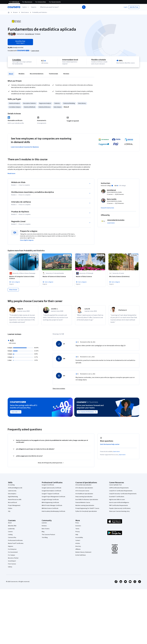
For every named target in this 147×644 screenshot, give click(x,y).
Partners (44, 526)
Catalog (10, 535)
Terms (77, 529)
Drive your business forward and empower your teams (90, 407)
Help (77, 535)
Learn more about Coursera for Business (25, 147)
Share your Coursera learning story (119, 511)
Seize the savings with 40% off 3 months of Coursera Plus (24, 407)
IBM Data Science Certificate (50, 508)
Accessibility (79, 538)
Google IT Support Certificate (50, 494)
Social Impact (12, 561)
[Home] (9, 12)
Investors (78, 526)
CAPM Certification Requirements (119, 488)
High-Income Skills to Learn (117, 500)
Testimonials (53, 74)
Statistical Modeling (69, 103)
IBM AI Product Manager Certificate (52, 505)
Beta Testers (46, 529)
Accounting (11, 485)
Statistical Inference (45, 107)
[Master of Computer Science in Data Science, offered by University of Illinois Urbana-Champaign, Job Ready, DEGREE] (24, 278)
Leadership (11, 529)
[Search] (84, 7)
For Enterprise (12, 549)
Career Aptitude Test (115, 485)
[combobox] (58, 7)
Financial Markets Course (83, 503)
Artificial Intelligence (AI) (15, 488)
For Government (13, 552)
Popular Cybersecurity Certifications (120, 508)
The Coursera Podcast (48, 535)
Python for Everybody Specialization (86, 511)
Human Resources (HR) (15, 500)
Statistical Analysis (14, 103)
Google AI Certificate (48, 485)
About (11, 74)
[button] (34, 7)
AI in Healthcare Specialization (84, 494)
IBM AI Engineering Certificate (50, 503)
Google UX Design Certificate (50, 500)
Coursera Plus (12, 538)
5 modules (17, 60)
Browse (15, 12)
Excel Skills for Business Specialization (87, 500)
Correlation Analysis (15, 107)
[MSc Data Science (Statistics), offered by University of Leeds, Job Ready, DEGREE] (123, 277)
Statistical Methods (30, 107)
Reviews (66, 74)
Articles (78, 543)
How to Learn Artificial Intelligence (119, 503)
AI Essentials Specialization (83, 485)
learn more (116, 452)
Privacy (78, 532)
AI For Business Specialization (84, 488)
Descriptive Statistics (30, 103)
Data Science (25, 12)
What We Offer (12, 526)
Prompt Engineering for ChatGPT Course (87, 508)
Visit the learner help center (110, 444)
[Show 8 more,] (13, 290)
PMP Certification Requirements (119, 505)
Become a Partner (13, 558)
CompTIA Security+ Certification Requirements (123, 494)
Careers (10, 532)
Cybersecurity (12, 491)
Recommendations (37, 74)
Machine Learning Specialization (85, 505)
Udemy (10, 567)
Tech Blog (45, 538)
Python (10, 508)
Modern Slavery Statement (83, 552)
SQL (9, 511)
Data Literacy (82, 103)
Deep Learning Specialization (84, 497)
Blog (43, 532)
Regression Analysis (45, 103)
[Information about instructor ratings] (112, 186)
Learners (44, 523)
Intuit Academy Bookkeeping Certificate (53, 511)
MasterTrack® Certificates (16, 543)
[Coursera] (14, 7)
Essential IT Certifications (117, 497)
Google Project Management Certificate (53, 497)
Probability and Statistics (40, 12)
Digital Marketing (13, 497)
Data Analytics (12, 494)
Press (77, 523)
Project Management (14, 505)
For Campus (12, 555)
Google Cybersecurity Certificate (51, 488)
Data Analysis (58, 107)
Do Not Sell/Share (81, 555)
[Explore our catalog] (26, 7)
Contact (78, 540)
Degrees (11, 546)
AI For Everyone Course (82, 491)
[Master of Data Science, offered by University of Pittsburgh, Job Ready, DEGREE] (90, 277)
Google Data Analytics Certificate (51, 491)
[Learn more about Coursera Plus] (35, 51)
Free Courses (12, 564)
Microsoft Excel (12, 503)
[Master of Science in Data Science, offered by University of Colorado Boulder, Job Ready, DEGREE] (57, 277)
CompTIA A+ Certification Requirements (121, 491)
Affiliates (78, 549)
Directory (78, 546)
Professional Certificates (15, 540)
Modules (22, 74)
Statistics (57, 103)
